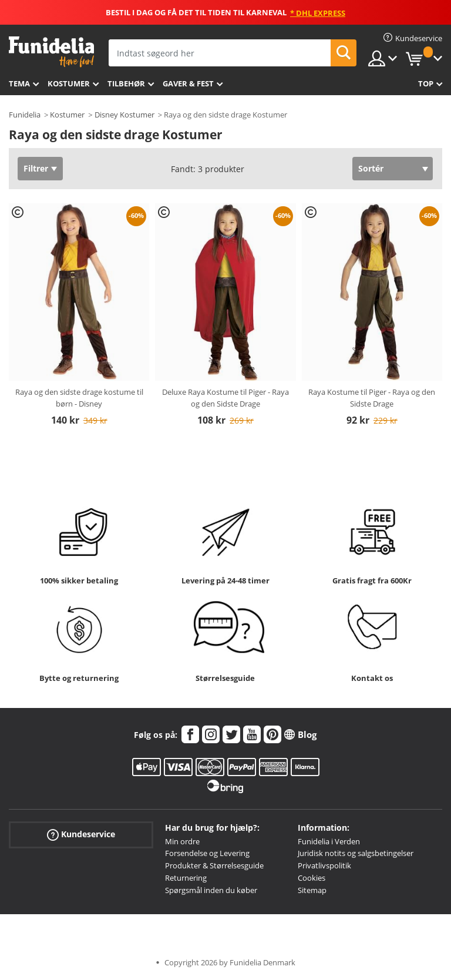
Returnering (186, 878)
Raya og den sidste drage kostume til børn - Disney (79, 398)
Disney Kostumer (124, 115)
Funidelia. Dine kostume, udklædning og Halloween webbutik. (51, 52)
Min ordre (182, 841)
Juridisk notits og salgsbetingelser (356, 853)
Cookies (312, 878)
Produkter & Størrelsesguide (214, 865)
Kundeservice (81, 834)
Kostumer (69, 83)
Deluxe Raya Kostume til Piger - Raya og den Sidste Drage (225, 398)
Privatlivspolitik (324, 865)
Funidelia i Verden (329, 841)
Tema (19, 83)
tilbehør (126, 83)
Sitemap (312, 890)
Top (426, 83)
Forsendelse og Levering (207, 853)
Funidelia (25, 115)
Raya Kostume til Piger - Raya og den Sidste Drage (372, 398)
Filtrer (36, 168)
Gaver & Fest (188, 83)
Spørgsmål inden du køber (211, 890)
